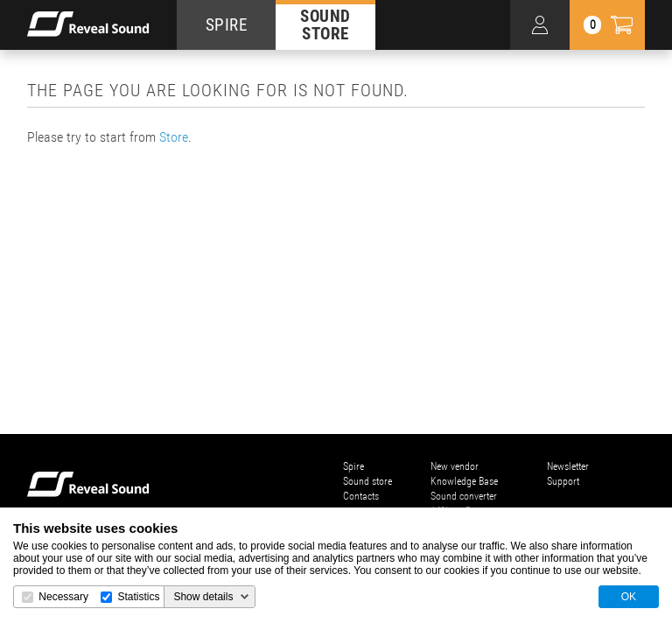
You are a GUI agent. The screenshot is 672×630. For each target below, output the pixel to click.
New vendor (455, 466)
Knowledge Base (464, 481)
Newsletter (568, 466)
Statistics (138, 597)
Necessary (63, 597)
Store (174, 137)
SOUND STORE (325, 24)
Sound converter (464, 496)
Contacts (361, 496)
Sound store (367, 481)
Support (563, 481)
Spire (353, 466)
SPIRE (227, 25)
